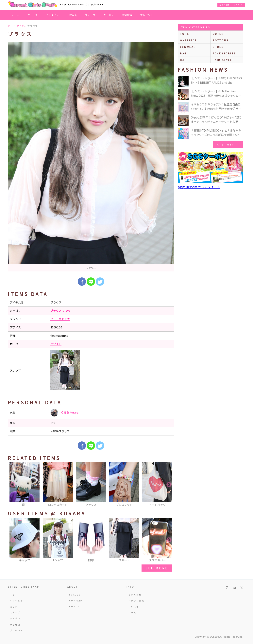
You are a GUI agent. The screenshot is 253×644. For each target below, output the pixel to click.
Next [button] (169, 485)
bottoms (221, 40)
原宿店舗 (127, 15)
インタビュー (53, 15)
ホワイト (56, 344)
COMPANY (76, 601)
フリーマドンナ (60, 319)
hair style (222, 60)
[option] (91, 157)
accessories (224, 53)
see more (157, 568)
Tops (185, 34)
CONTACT (76, 607)
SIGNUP (225, 5)
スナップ (90, 15)
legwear (188, 47)
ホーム (16, 15)
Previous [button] (13, 485)
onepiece (189, 40)
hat (183, 60)
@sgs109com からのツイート (199, 187)
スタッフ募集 (136, 601)
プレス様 (134, 607)
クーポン (109, 15)
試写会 (73, 15)
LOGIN (238, 5)
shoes (218, 47)
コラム (132, 612)
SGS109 (75, 595)
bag (184, 53)
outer (218, 34)
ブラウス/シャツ (61, 311)
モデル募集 (135, 595)
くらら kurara (64, 413)
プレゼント (147, 15)
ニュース (33, 15)
